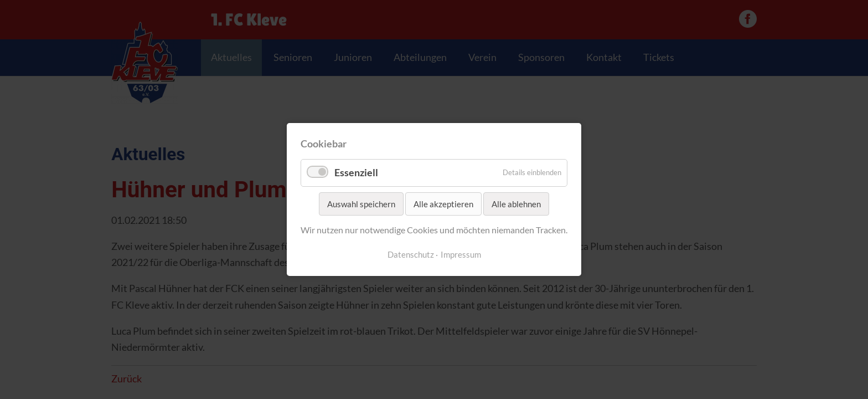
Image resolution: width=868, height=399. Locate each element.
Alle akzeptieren (443, 204)
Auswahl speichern (361, 204)
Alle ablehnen (516, 204)
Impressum (461, 255)
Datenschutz (411, 255)
